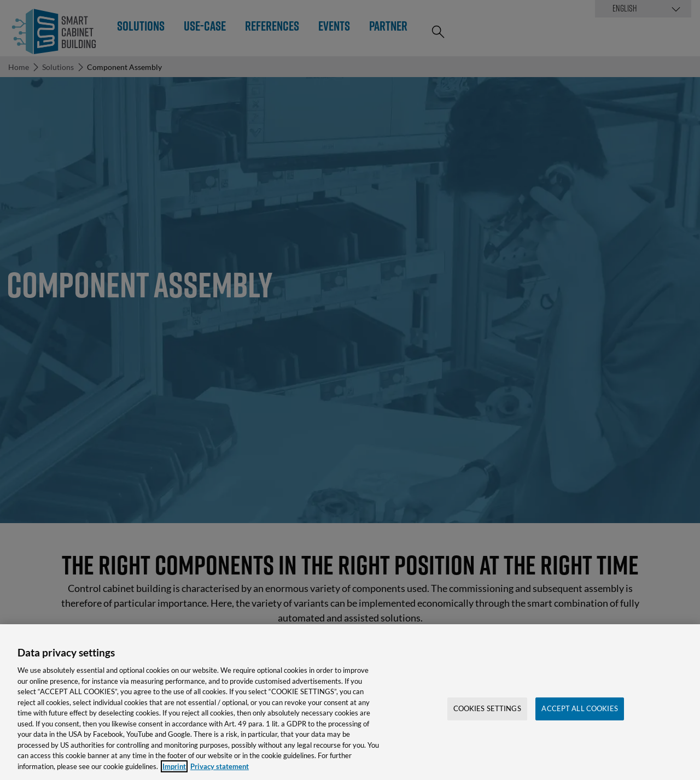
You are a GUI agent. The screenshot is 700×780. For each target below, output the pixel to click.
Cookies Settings (487, 715)
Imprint (174, 772)
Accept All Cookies (579, 715)
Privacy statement (220, 772)
